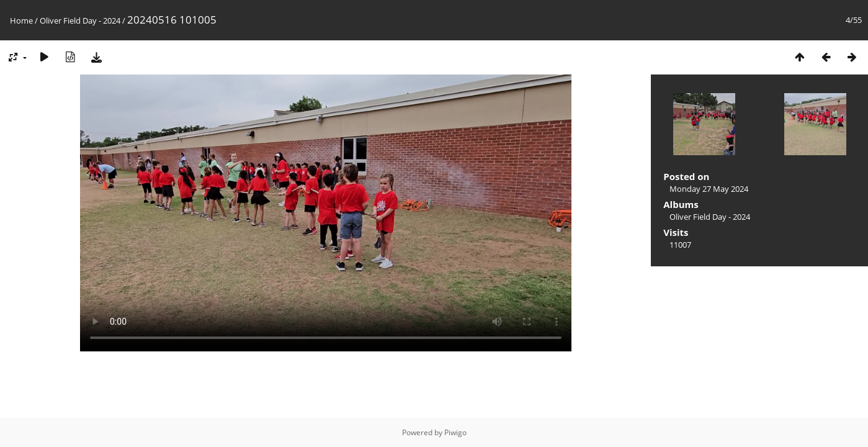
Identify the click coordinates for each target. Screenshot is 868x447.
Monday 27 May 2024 (709, 189)
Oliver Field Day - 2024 (80, 20)
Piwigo (455, 432)
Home (21, 20)
